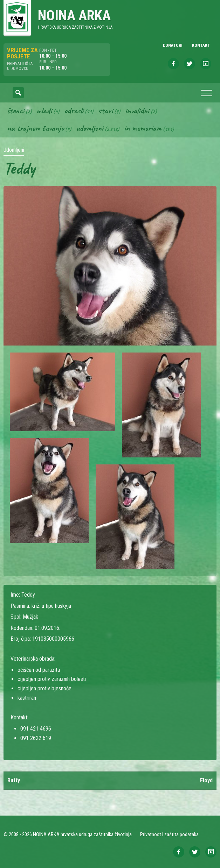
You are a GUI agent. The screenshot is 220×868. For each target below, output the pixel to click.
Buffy (14, 780)
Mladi (44, 111)
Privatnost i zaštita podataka (169, 834)
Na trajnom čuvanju (35, 128)
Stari (105, 111)
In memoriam (143, 128)
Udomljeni (90, 128)
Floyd (206, 780)
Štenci (16, 111)
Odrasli (74, 111)
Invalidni (137, 111)
